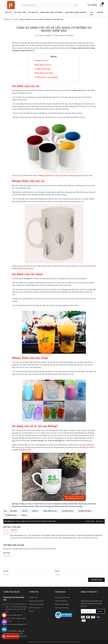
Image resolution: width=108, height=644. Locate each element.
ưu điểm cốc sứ (11, 515)
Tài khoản (92, 5)
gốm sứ (35, 511)
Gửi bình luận (96, 580)
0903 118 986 (16, 618)
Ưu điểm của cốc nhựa (43, 69)
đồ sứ (24, 515)
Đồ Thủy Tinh (20, 13)
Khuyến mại (33, 597)
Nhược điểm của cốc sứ (43, 65)
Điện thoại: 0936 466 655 (14, 615)
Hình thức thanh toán (36, 601)
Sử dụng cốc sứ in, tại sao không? (46, 77)
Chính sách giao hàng (62, 597)
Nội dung (7, 553)
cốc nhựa (13, 511)
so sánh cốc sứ (68, 511)
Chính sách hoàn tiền (62, 604)
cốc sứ (25, 511)
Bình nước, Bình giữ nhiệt (52, 13)
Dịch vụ (8, 13)
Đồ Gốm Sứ (33, 13)
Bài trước (90, 521)
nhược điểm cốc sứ (50, 511)
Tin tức (91, 14)
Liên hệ (100, 13)
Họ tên (6, 571)
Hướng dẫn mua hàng (36, 604)
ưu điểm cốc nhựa (85, 511)
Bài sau (100, 521)
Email (57, 571)
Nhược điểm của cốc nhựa (44, 73)
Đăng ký (100, 611)
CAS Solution (76, 642)
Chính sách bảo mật (62, 608)
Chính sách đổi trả (61, 601)
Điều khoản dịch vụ (36, 608)
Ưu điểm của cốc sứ (42, 61)
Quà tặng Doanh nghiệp (76, 13)
